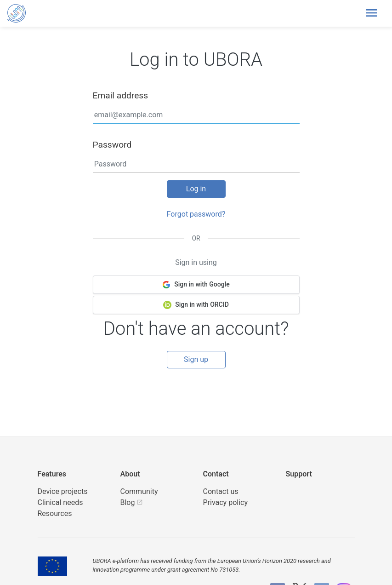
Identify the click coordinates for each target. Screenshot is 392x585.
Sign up (196, 359)
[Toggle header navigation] (371, 13)
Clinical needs (60, 502)
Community (139, 491)
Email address (121, 95)
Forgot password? (196, 214)
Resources (55, 513)
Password (112, 145)
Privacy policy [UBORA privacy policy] (226, 502)
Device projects (63, 491)
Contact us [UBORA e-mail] (221, 491)
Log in (196, 189)
